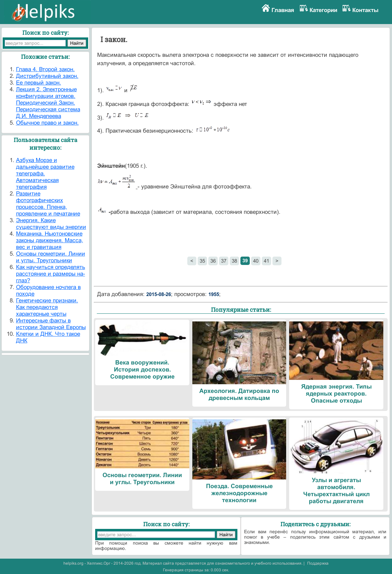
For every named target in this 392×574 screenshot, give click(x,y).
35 (202, 261)
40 (256, 261)
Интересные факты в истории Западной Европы (51, 324)
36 (213, 261)
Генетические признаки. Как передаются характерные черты (47, 307)
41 (266, 261)
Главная (283, 10)
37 (224, 261)
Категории (323, 10)
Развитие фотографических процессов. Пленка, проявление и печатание (48, 204)
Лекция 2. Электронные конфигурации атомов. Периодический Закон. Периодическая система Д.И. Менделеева (48, 103)
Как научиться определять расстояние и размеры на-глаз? (51, 274)
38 (234, 261)
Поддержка (318, 563)
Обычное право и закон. (47, 123)
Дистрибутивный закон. (47, 76)
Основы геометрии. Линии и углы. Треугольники (51, 257)
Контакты (365, 10)
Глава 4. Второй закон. (45, 69)
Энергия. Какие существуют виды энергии (51, 224)
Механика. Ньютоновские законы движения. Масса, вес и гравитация (50, 240)
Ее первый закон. (39, 83)
